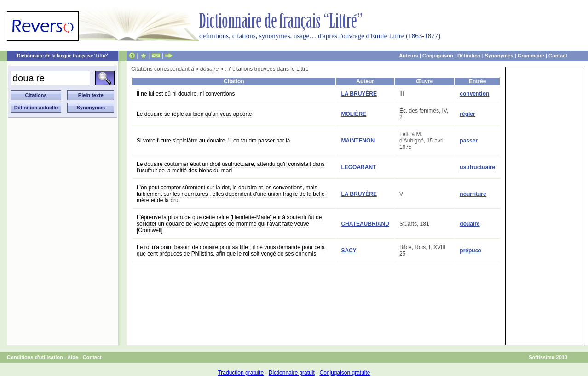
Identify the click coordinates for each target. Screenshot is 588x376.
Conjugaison (438, 56)
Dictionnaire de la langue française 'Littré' (63, 56)
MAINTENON (358, 141)
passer (469, 141)
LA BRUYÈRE (359, 94)
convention (474, 94)
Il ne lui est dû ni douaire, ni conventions (186, 94)
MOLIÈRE (354, 114)
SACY (349, 251)
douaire (470, 224)
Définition (469, 56)
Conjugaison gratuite (345, 373)
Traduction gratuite (241, 373)
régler (467, 114)
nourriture (473, 194)
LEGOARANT (358, 167)
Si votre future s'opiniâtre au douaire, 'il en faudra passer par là (213, 141)
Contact (558, 56)
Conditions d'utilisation (35, 357)
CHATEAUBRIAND (365, 224)
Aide (73, 357)
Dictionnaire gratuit (292, 373)
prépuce (470, 251)
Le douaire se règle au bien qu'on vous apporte (194, 114)
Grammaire (531, 56)
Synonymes (499, 56)
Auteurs (409, 56)
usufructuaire (477, 167)
